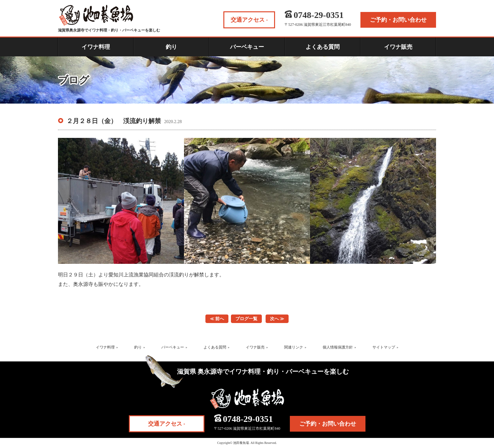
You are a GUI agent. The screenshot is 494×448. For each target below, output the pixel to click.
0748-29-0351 (248, 419)
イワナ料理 (96, 47)
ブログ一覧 (246, 319)
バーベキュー (247, 47)
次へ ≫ (277, 319)
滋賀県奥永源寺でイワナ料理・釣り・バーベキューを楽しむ (109, 19)
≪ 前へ (217, 319)
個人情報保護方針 (338, 347)
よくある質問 (323, 47)
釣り (171, 47)
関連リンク (294, 347)
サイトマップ (384, 347)
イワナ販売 (398, 47)
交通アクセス (165, 424)
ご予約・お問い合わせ (328, 424)
